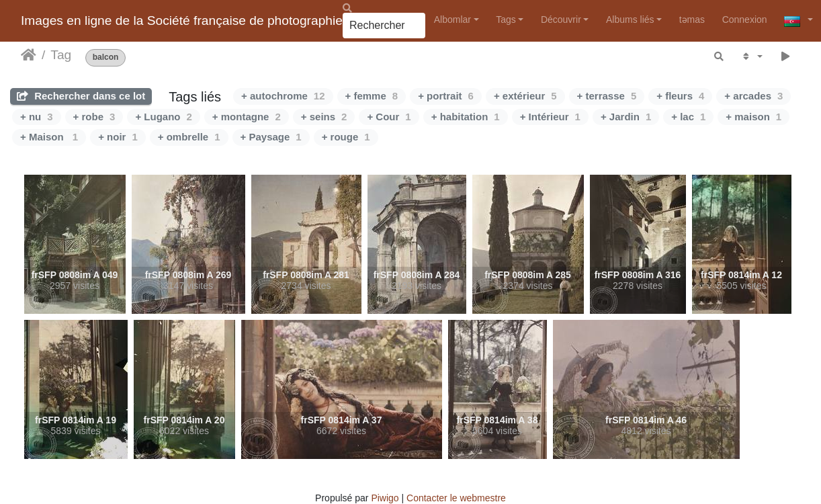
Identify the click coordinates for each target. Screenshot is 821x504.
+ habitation (466, 117)
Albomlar (452, 19)
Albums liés (630, 19)
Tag (61, 55)
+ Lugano (163, 117)
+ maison (753, 117)
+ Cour (389, 117)
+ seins (324, 117)
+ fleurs (680, 96)
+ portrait (446, 96)
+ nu (37, 117)
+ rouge (346, 137)
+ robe (94, 117)
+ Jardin (626, 117)
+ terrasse (607, 96)
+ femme (372, 96)
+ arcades (753, 96)
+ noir (118, 137)
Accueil (29, 55)
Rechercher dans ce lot (81, 96)
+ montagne (247, 117)
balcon (106, 57)
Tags (506, 19)
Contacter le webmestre (456, 498)
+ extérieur (525, 96)
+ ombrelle (189, 137)
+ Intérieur (550, 117)
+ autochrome (283, 96)
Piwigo (385, 498)
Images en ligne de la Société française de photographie (182, 20)
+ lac (688, 117)
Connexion (745, 19)
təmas (692, 19)
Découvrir (561, 19)
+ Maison (49, 137)
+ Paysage (271, 137)
